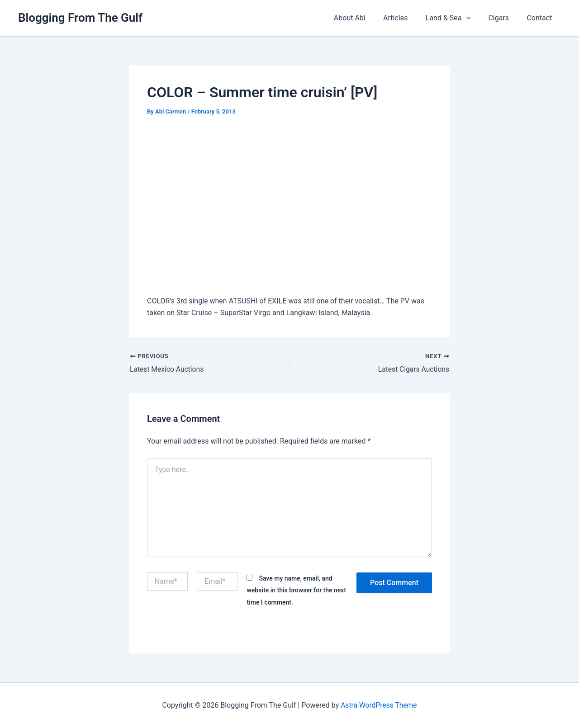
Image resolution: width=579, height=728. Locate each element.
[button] (475, 18)
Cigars (503, 18)
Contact (541, 18)
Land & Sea (456, 18)
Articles (407, 18)
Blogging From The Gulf (80, 18)
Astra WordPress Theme (379, 705)
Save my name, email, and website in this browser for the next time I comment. (296, 590)
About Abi (365, 18)
